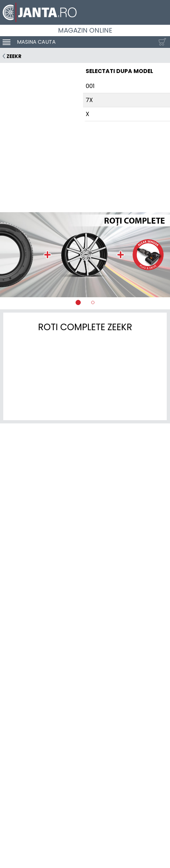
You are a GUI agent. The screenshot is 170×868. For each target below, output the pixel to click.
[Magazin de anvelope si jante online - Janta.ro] (85, 12)
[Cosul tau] (161, 42)
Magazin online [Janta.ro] (85, 30)
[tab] (78, 302)
